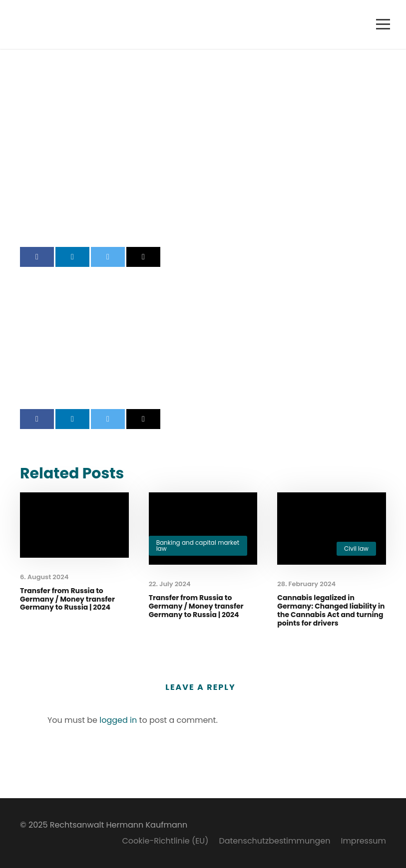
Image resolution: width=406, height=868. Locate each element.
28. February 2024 (306, 584)
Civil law (356, 548)
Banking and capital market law (198, 545)
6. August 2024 (44, 577)
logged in (118, 720)
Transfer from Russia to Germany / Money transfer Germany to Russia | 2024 (67, 599)
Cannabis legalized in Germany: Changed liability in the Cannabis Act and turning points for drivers (331, 610)
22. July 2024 (170, 584)
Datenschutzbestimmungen (274, 841)
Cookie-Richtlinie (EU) (165, 841)
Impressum (363, 841)
